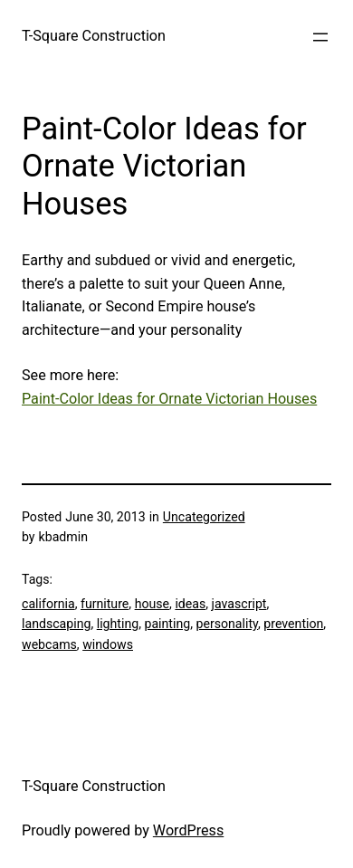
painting (167, 624)
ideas (190, 604)
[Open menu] (320, 37)
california (48, 604)
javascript (239, 604)
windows (108, 644)
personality (227, 624)
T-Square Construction (94, 36)
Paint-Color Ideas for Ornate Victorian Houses (169, 399)
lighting (118, 624)
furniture (105, 604)
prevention (293, 624)
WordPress (188, 830)
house (152, 604)
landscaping (56, 624)
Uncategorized (204, 517)
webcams (49, 644)
